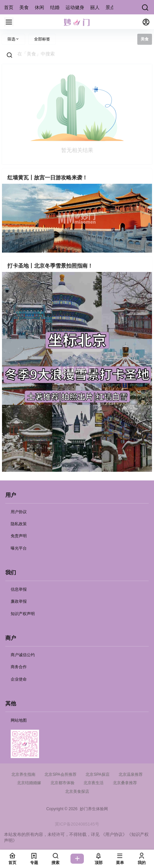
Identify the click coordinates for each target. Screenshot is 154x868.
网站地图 (19, 720)
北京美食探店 (77, 791)
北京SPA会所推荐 (60, 774)
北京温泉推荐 (131, 774)
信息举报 (19, 589)
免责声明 (19, 536)
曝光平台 (19, 548)
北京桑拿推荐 (125, 783)
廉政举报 (19, 601)
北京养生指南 (23, 774)
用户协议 (19, 512)
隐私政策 (19, 524)
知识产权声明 (23, 614)
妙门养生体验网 (93, 809)
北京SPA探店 (97, 774)
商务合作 (19, 667)
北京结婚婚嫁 (29, 783)
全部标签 (42, 39)
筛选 (13, 39)
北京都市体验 (62, 783)
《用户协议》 (114, 834)
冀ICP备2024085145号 (77, 824)
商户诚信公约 (23, 655)
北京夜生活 (94, 783)
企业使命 (19, 679)
